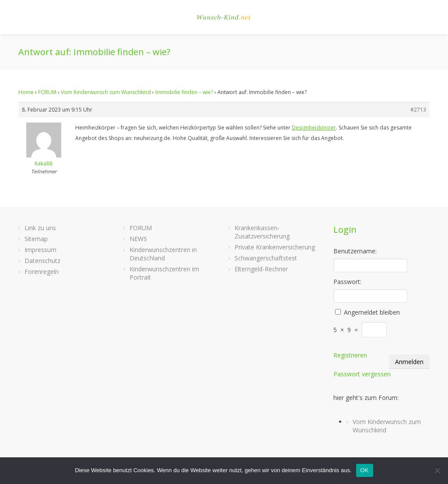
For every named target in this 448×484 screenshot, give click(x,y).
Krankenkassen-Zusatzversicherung (262, 232)
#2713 (418, 110)
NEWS (138, 239)
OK (365, 470)
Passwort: (347, 282)
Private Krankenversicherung (275, 247)
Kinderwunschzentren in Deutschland (163, 254)
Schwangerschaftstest (266, 258)
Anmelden (409, 362)
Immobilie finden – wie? (184, 92)
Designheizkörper (314, 128)
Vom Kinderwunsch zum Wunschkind (106, 92)
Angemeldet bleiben (372, 312)
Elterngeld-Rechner (261, 269)
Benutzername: (355, 251)
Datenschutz (42, 261)
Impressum (40, 250)
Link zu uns (40, 228)
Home (26, 92)
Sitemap (36, 239)
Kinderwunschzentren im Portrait (164, 273)
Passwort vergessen (362, 374)
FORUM (47, 92)
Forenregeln (42, 272)
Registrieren (350, 355)
